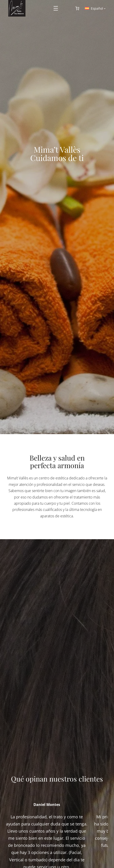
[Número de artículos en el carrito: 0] (77, 8)
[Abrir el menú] (56, 8)
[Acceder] (66, 8)
